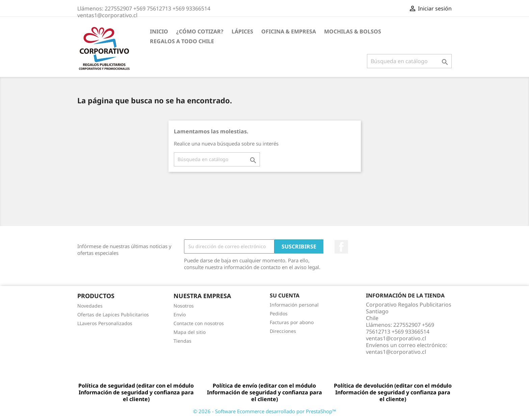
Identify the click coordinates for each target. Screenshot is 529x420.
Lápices (242, 31)
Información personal (294, 305)
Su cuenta (285, 295)
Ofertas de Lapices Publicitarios (113, 314)
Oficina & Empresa (289, 31)
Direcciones (283, 331)
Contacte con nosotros (199, 323)
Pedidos (279, 313)
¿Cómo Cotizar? (200, 31)
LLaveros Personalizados (105, 323)
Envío (180, 314)
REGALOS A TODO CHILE (182, 41)
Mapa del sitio (190, 332)
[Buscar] (409, 61)
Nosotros (184, 306)
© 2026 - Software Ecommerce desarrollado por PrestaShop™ (265, 411)
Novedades (90, 306)
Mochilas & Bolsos (353, 31)
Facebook (341, 247)
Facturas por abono (292, 322)
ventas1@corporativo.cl (396, 352)
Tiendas (182, 341)
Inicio (159, 31)
